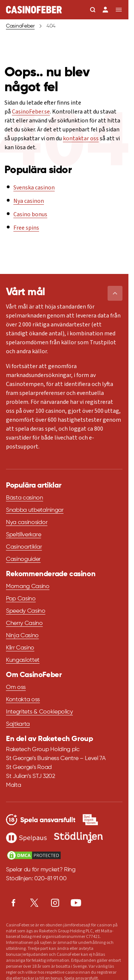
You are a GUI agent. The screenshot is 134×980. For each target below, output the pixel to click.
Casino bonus (30, 214)
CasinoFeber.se (31, 112)
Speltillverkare (23, 535)
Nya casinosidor (27, 523)
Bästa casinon (25, 498)
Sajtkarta (18, 724)
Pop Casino (21, 599)
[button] (115, 293)
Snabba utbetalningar (35, 510)
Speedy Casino (26, 611)
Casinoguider (23, 559)
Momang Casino (28, 587)
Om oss (16, 687)
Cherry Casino (24, 623)
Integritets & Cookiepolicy (39, 712)
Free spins (26, 228)
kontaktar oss (81, 138)
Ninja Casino (22, 636)
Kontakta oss (23, 700)
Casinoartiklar (24, 547)
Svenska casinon (34, 188)
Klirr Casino (20, 648)
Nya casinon (29, 201)
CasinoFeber (20, 26)
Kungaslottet (23, 660)
